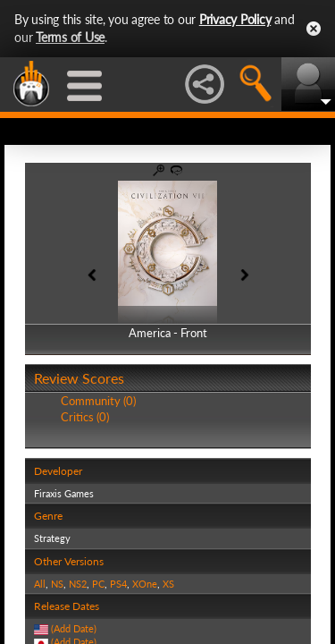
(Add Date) (74, 628)
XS (168, 584)
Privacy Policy (235, 19)
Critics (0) (85, 417)
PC (98, 584)
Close (314, 29)
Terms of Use (70, 37)
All (40, 584)
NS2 (78, 584)
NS (57, 584)
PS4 (118, 584)
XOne (145, 584)
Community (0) (98, 401)
